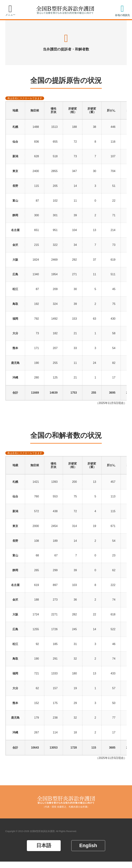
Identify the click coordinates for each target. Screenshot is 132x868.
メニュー (10, 15)
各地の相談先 (122, 15)
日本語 (44, 852)
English (88, 852)
